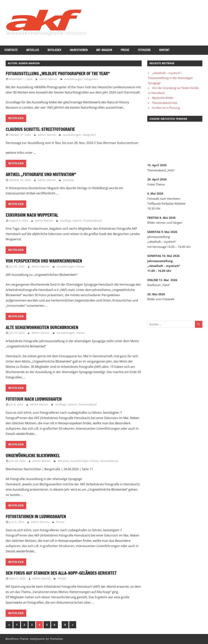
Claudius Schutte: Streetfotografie (43, 129)
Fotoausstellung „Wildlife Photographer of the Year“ (62, 73)
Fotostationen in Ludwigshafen (38, 516)
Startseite (11, 50)
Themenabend (92, 221)
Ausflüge (66, 221)
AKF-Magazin (104, 50)
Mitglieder (54, 50)
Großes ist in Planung (166, 108)
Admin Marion (48, 79)
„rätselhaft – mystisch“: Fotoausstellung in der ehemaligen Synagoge (170, 78)
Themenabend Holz (165, 103)
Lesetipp (68, 180)
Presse (125, 50)
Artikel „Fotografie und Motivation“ (44, 174)
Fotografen (91, 79)
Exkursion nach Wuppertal (34, 215)
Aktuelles (33, 50)
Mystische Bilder (163, 98)
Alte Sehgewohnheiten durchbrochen (45, 327)
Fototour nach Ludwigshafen (36, 399)
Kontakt (164, 50)
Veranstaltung (109, 461)
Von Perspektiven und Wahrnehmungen (47, 261)
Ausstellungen (74, 79)
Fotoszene (144, 50)
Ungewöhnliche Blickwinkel (35, 455)
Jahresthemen (79, 50)
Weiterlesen (16, 118)
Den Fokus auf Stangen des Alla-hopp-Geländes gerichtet (66, 573)
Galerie (77, 221)
